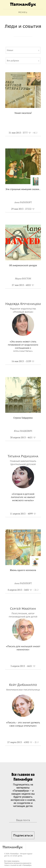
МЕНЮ (22, 12)
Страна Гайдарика (23, 418)
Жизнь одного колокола (23, 570)
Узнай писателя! (23, 113)
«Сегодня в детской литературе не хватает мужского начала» (23, 497)
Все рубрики (13, 61)
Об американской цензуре (23, 266)
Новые (10, 50)
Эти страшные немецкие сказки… (23, 189)
